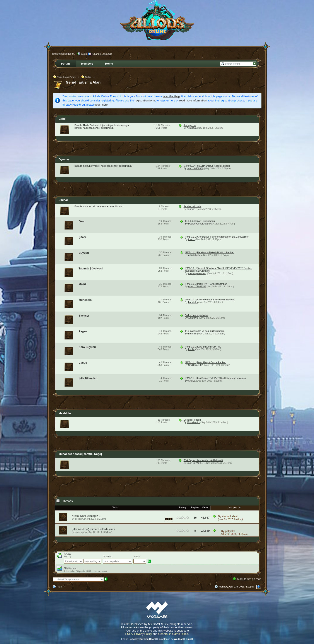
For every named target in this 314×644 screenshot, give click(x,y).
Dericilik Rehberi (192, 420)
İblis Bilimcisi (88, 378)
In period (108, 557)
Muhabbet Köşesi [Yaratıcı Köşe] (80, 454)
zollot (78, 519)
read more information (193, 100)
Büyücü (84, 253)
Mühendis (85, 300)
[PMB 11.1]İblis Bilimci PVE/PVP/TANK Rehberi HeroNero (215, 378)
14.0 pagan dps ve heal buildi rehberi (204, 331)
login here (101, 105)
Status (137, 557)
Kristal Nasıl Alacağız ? (86, 516)
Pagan (83, 331)
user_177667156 (197, 286)
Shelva (192, 381)
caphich (191, 209)
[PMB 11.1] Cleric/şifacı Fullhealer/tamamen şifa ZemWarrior (217, 237)
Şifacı (82, 237)
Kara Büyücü (87, 347)
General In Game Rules (173, 634)
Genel (63, 119)
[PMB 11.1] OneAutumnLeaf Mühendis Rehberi (210, 300)
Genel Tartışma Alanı (84, 82)
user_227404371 (196, 463)
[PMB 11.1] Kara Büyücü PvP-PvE (203, 347)
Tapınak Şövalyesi (91, 268)
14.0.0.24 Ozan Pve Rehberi (200, 221)
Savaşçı (84, 316)
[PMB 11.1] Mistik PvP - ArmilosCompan (206, 284)
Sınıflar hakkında (193, 206)
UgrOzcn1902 (195, 365)
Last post (235, 507)
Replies (195, 507)
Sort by (68, 557)
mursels (192, 334)
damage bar (190, 125)
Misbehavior (193, 422)
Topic (115, 507)
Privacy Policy (143, 634)
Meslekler (65, 413)
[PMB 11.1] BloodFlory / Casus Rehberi (206, 362)
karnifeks (193, 302)
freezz (191, 239)
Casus (83, 363)
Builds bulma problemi (197, 315)
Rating (182, 507)
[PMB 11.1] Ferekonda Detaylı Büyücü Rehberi (210, 252)
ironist (191, 349)
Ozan (82, 221)
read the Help (171, 96)
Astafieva (192, 128)
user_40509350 (195, 168)
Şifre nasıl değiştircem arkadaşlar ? (94, 529)
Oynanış (64, 159)
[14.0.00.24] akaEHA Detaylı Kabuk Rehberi (207, 166)
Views (205, 507)
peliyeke (230, 531)
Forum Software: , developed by (157, 639)
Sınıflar (63, 200)
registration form (145, 100)
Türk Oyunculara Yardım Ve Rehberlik (203, 460)
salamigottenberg (197, 273)
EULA (129, 634)
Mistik (83, 284)
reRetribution (195, 255)
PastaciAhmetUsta (198, 224)
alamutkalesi (230, 516)
